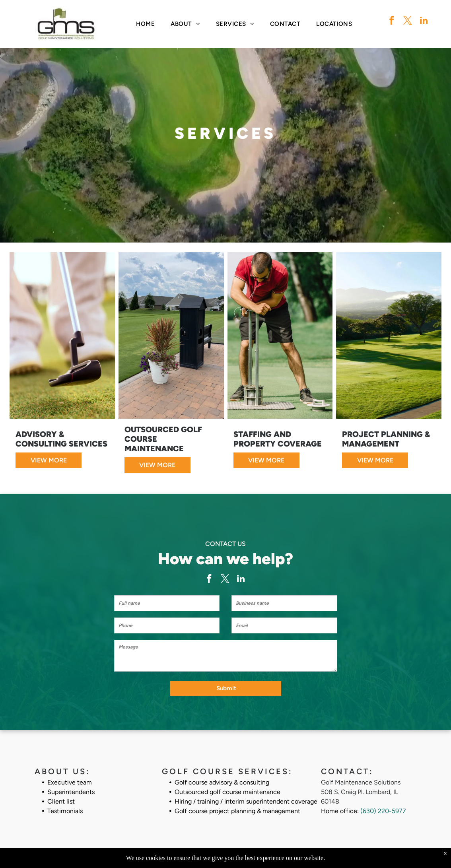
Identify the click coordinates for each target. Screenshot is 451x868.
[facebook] (392, 21)
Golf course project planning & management (237, 811)
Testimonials (65, 811)
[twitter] (408, 21)
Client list (61, 801)
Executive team (70, 782)
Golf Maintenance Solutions (361, 782)
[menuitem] (145, 24)
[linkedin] (424, 21)
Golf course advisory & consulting (222, 782)
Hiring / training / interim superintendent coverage (246, 801)
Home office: (340, 811)
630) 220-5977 (384, 811)
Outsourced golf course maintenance (227, 792)
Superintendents (71, 792)
